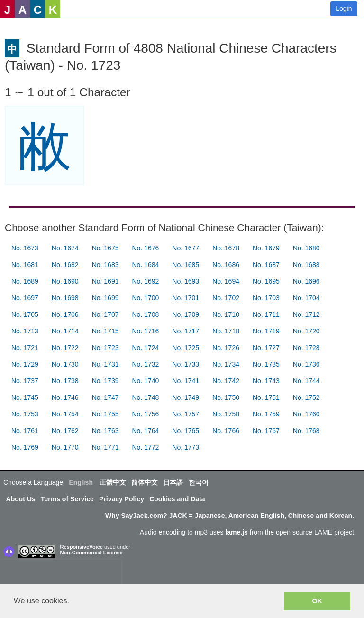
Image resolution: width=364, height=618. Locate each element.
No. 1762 (65, 431)
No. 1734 (226, 364)
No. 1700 (145, 298)
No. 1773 (186, 447)
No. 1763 (105, 431)
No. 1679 (266, 248)
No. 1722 (65, 348)
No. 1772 (145, 447)
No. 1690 (65, 281)
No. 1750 (226, 397)
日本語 (173, 482)
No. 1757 (186, 414)
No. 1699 (105, 298)
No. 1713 (25, 331)
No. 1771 (105, 447)
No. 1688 (306, 265)
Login (344, 9)
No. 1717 (186, 331)
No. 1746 (65, 397)
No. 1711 (266, 314)
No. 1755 (105, 414)
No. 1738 (65, 381)
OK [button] (317, 601)
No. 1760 (306, 414)
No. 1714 (65, 331)
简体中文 (145, 482)
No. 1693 (186, 281)
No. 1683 (105, 265)
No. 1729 (25, 364)
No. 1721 (25, 348)
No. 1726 (226, 348)
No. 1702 (226, 298)
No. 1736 (306, 364)
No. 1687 (266, 265)
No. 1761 (25, 431)
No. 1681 (25, 265)
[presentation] (61, 574)
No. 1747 (105, 397)
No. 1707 (105, 314)
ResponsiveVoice (82, 547)
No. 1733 (186, 364)
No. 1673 (25, 248)
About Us (21, 499)
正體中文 (113, 482)
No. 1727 (266, 348)
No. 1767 (266, 431)
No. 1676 (145, 248)
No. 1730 (65, 364)
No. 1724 (145, 348)
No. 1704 (306, 298)
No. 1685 (186, 265)
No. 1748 (145, 397)
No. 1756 (145, 414)
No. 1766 (226, 431)
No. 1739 (105, 381)
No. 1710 (226, 314)
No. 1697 (25, 298)
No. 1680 (306, 248)
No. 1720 (306, 331)
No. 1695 (266, 281)
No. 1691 (105, 281)
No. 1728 (306, 348)
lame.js (236, 532)
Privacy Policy (122, 499)
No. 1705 (25, 314)
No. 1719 (266, 331)
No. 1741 (186, 381)
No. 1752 (306, 397)
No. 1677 (186, 248)
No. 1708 (145, 314)
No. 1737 (25, 381)
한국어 (199, 482)
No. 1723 (105, 348)
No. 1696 (306, 281)
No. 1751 (266, 397)
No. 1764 (145, 431)
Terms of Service (67, 499)
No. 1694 (226, 281)
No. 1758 (226, 414)
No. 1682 (65, 265)
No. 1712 (306, 314)
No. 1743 (266, 381)
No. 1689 (25, 281)
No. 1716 (145, 331)
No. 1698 (65, 298)
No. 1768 (306, 431)
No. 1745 (25, 397)
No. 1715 (105, 331)
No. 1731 (105, 364)
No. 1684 (145, 265)
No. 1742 (226, 381)
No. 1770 (65, 447)
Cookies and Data (177, 499)
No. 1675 (105, 248)
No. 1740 (145, 381)
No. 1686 (226, 265)
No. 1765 (186, 431)
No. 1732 (145, 364)
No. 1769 (25, 447)
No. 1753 (25, 414)
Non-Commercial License (91, 553)
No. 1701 (186, 298)
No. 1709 (186, 314)
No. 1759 (266, 414)
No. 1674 (65, 248)
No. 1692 (145, 281)
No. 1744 (306, 381)
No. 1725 (186, 348)
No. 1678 (226, 248)
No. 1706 (65, 314)
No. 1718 (226, 331)
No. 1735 (266, 364)
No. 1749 (186, 397)
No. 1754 (65, 414)
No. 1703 (266, 298)
